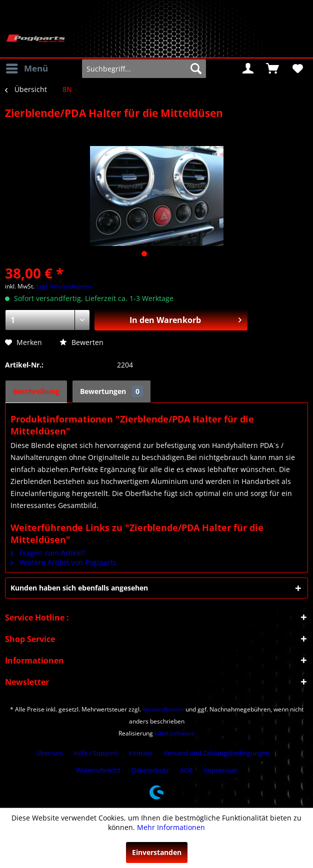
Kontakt (140, 753)
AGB (186, 770)
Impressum (220, 770)
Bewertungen (111, 391)
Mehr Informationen (171, 827)
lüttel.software (174, 733)
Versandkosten (163, 709)
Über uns (49, 753)
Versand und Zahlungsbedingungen (216, 753)
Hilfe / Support (96, 753)
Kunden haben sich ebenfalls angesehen (79, 588)
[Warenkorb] (272, 68)
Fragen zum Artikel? (48, 553)
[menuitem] (26, 68)
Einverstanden (157, 852)
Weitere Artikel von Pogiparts (63, 562)
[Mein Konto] (248, 68)
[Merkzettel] (297, 68)
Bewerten (81, 342)
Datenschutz (150, 770)
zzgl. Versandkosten (64, 286)
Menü (27, 67)
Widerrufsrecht (98, 770)
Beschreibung (36, 391)
